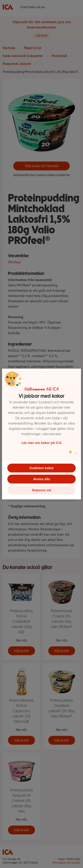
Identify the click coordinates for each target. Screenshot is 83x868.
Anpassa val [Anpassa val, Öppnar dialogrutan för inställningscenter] (41, 490)
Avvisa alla (42, 479)
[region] (41, 434)
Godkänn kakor (42, 468)
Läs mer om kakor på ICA (41, 443)
